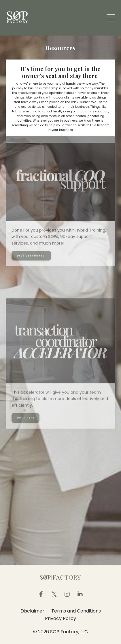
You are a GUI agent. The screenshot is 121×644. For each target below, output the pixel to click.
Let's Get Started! (31, 250)
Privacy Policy (60, 618)
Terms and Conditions (76, 611)
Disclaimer (32, 611)
